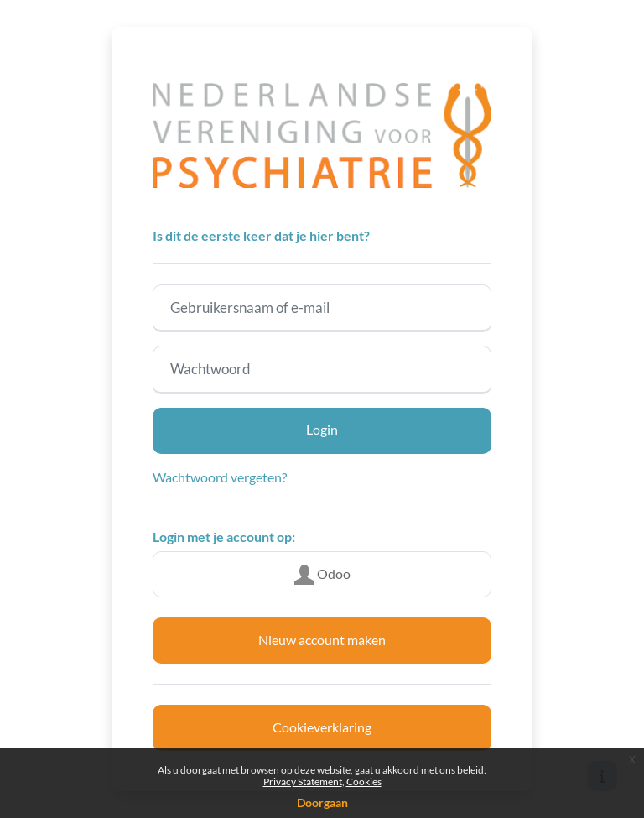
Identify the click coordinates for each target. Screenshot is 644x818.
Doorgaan (322, 802)
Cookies (364, 782)
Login (322, 429)
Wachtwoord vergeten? (220, 477)
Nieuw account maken (322, 640)
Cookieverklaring (322, 727)
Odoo (322, 575)
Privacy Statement (303, 782)
